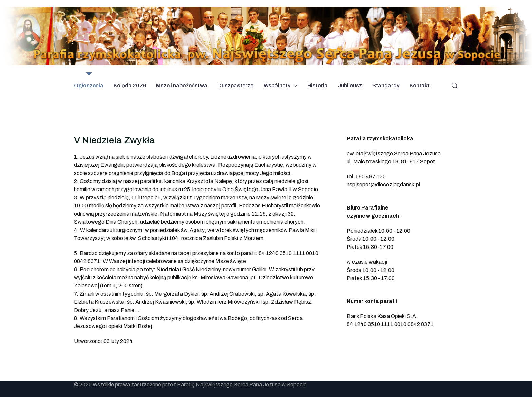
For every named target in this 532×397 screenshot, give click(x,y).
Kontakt (420, 86)
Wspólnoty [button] (280, 86)
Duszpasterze (235, 86)
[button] (455, 86)
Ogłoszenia (89, 86)
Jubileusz (350, 86)
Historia (318, 86)
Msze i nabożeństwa (182, 86)
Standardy (386, 86)
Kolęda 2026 (130, 86)
